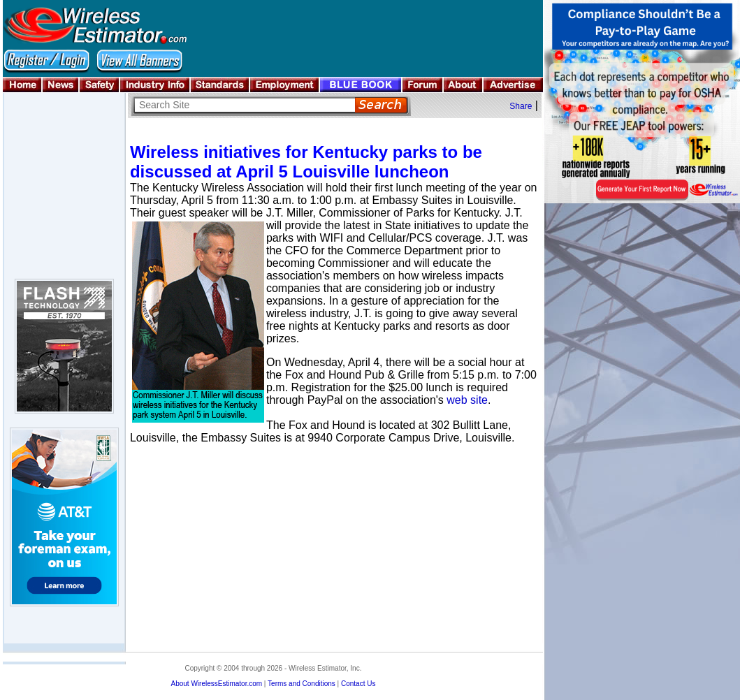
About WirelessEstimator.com (216, 684)
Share (521, 106)
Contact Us (358, 684)
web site (467, 400)
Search (381, 105)
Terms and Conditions (302, 684)
